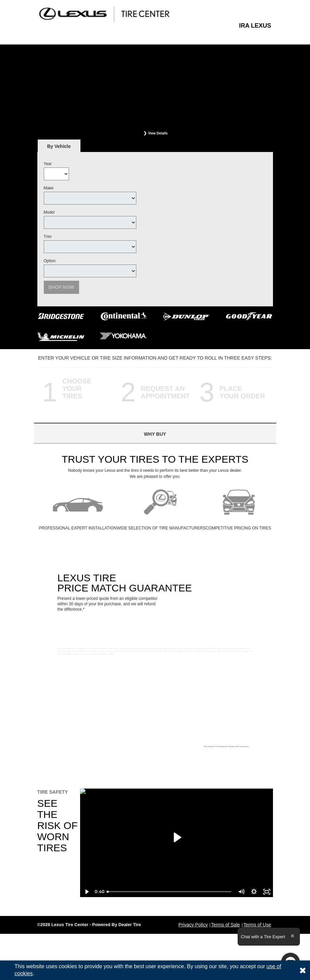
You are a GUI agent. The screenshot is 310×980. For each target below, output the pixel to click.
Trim (48, 237)
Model (49, 212)
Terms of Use (257, 925)
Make (49, 188)
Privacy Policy (193, 925)
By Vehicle (59, 148)
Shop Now (61, 287)
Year (48, 164)
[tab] (59, 146)
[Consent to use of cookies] (303, 970)
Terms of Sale (226, 925)
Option (50, 261)
